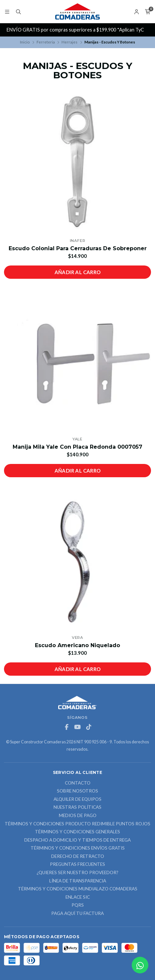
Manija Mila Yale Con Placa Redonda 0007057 (77, 447)
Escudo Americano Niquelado (77, 645)
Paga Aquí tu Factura (77, 914)
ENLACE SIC (78, 897)
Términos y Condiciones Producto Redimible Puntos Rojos (77, 824)
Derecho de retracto (78, 857)
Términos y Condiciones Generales (77, 832)
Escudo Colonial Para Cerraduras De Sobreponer (78, 248)
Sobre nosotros (77, 791)
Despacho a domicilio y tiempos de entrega (77, 840)
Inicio (25, 42)
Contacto (78, 783)
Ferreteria (46, 42)
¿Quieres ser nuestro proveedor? (77, 873)
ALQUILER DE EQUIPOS (77, 799)
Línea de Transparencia (78, 881)
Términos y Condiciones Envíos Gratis (78, 848)
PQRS (78, 905)
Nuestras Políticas (77, 807)
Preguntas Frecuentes (77, 865)
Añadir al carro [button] (78, 272)
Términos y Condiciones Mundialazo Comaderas (78, 889)
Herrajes (70, 42)
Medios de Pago (78, 816)
